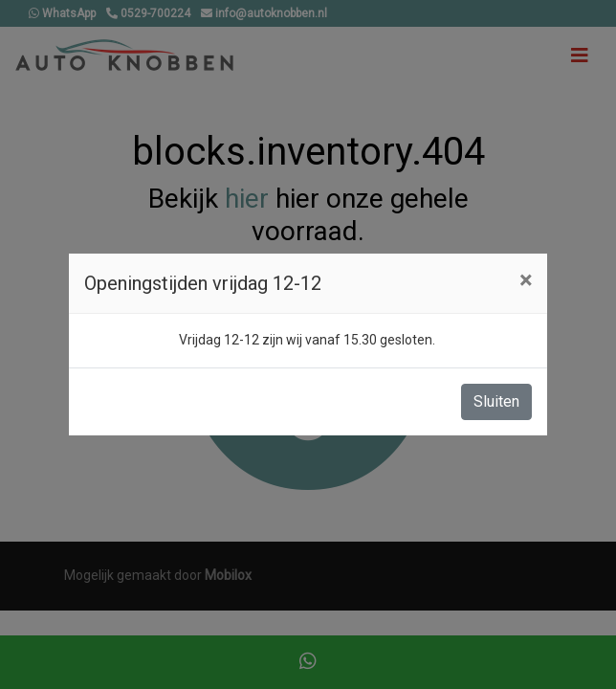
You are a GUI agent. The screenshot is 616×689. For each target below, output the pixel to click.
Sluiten (496, 401)
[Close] (526, 280)
